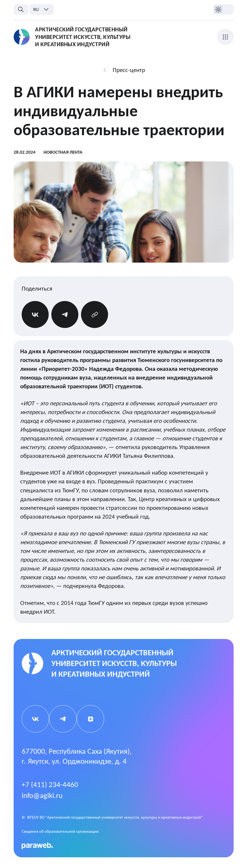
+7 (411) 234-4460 (50, 784)
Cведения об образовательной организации (60, 831)
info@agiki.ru (42, 795)
